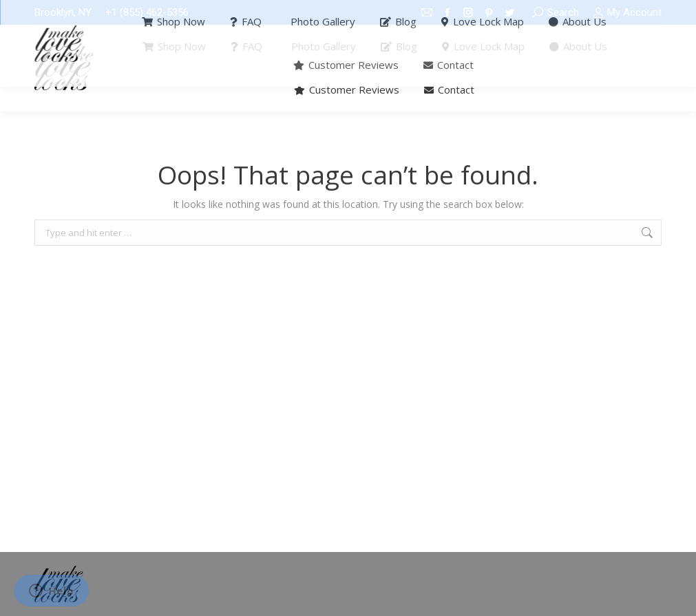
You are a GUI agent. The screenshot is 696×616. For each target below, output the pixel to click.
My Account (627, 13)
